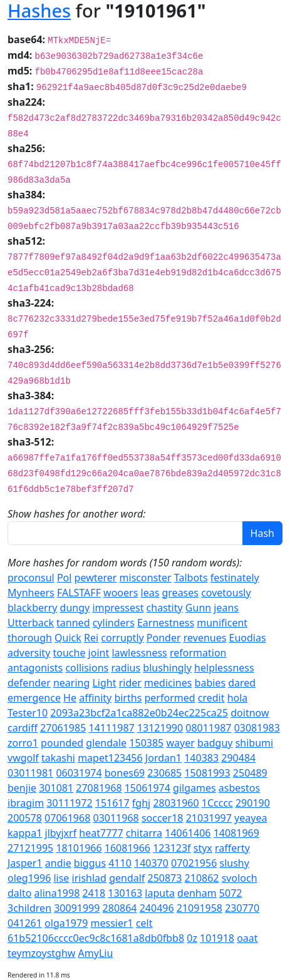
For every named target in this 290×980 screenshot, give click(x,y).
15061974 (148, 788)
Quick (68, 638)
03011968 (116, 818)
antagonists (35, 668)
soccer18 (163, 818)
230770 (242, 908)
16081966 (127, 848)
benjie (22, 788)
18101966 (79, 848)
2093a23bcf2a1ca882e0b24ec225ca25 (139, 713)
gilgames (194, 788)
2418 (94, 893)
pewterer (96, 578)
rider (130, 683)
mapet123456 (110, 758)
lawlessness (139, 653)
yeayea (251, 818)
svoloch (240, 878)
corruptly (122, 638)
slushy (234, 863)
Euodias (248, 638)
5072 (231, 893)
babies (210, 683)
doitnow (250, 713)
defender (29, 683)
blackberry (32, 608)
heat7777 (101, 833)
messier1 (112, 923)
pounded (62, 743)
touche (69, 653)
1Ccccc (217, 803)
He (70, 698)
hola (238, 698)
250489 (250, 773)
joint (99, 653)
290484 (238, 758)
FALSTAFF (79, 593)
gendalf (127, 878)
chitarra (144, 833)
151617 (112, 803)
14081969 (236, 833)
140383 (201, 758)
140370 (151, 863)
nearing (71, 683)
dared (242, 683)
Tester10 (28, 713)
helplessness (224, 668)
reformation (198, 653)
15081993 (207, 773)
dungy (75, 608)
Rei (91, 638)
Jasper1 (25, 863)
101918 (217, 938)
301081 (56, 788)
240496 (157, 908)
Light (104, 683)
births (128, 698)
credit (211, 698)
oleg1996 (29, 878)
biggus (90, 863)
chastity (165, 608)
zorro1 (23, 743)
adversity (29, 653)
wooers (121, 593)
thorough (30, 638)
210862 (202, 878)
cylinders (114, 623)
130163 (125, 893)
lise (61, 878)
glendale (106, 743)
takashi (58, 758)
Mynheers (31, 593)
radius (126, 668)
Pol (65, 578)
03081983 (257, 728)
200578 (25, 818)
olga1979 (66, 923)
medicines (168, 683)
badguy (215, 743)
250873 (165, 878)
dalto (19, 893)
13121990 (160, 728)
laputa (160, 893)
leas (150, 593)
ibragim (26, 803)
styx (203, 848)
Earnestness (166, 623)
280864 (120, 908)
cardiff (23, 728)
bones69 (125, 773)
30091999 (77, 908)
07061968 (67, 818)
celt (144, 923)
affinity (95, 698)
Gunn (198, 608)
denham (197, 893)
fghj (141, 803)
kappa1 (25, 833)
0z (192, 938)
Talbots (191, 578)
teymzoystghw (41, 953)
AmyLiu (96, 953)
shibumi (255, 743)
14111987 (111, 728)
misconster (146, 578)
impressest (118, 608)
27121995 (30, 848)
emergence (34, 698)
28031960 (176, 803)
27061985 (63, 728)
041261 (25, 923)
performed (169, 698)
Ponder (164, 638)
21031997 (209, 818)
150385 (146, 743)
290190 (253, 803)
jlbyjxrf (61, 833)
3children (29, 908)
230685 (164, 773)
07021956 (194, 863)
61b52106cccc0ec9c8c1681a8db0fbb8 (96, 938)
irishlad (89, 878)
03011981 (30, 773)
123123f (172, 848)
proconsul (31, 578)
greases (180, 593)
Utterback (31, 623)
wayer (180, 743)
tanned (73, 623)
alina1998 (57, 893)
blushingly (167, 668)
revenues (205, 638)
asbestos (239, 788)
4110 (120, 863)
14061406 (188, 833)
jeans (226, 608)
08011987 (208, 728)
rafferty (232, 848)
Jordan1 (163, 758)
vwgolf (23, 758)
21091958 (199, 908)
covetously (226, 593)
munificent (222, 623)
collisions (87, 668)
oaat (247, 938)
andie (58, 863)
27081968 (99, 788)
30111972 (69, 803)
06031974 (79, 773)
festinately (235, 578)
